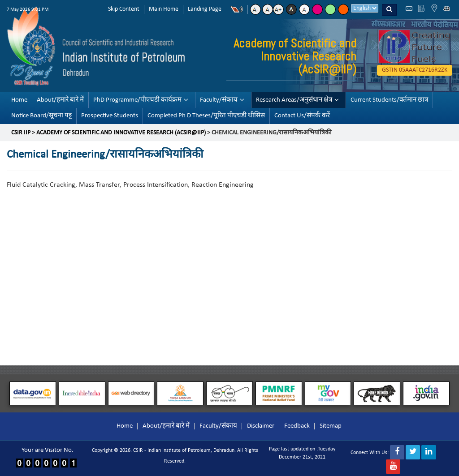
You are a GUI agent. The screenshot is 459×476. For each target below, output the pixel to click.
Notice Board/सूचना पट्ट (41, 116)
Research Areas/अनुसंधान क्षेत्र (294, 100)
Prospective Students (110, 116)
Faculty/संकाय (219, 100)
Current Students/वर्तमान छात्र (389, 100)
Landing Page (205, 9)
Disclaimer (261, 426)
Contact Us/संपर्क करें (302, 116)
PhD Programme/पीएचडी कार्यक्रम (137, 100)
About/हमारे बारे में (60, 100)
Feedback (297, 426)
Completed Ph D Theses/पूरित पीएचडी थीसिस (206, 116)
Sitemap (331, 426)
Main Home (164, 9)
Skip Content (124, 9)
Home (19, 100)
